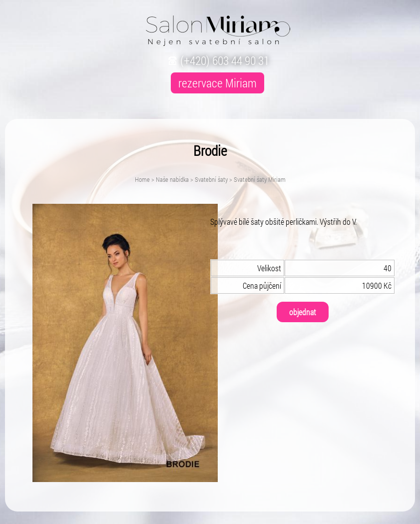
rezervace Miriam (217, 83)
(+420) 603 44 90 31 (217, 60)
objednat (303, 312)
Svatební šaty (211, 179)
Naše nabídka (172, 179)
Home (142, 179)
